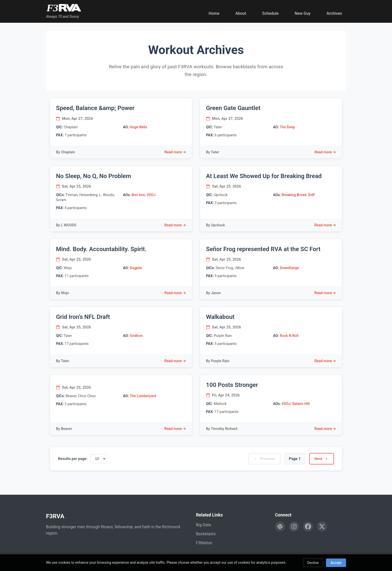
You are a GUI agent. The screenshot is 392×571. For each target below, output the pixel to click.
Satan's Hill (301, 404)
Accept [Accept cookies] (336, 563)
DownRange (289, 268)
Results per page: (73, 459)
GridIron (136, 336)
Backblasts (206, 534)
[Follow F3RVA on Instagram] (294, 526)
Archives (334, 13)
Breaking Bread (294, 195)
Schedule (270, 13)
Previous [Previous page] (264, 459)
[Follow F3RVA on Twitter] (322, 526)
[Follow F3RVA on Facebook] (308, 526)
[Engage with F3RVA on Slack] (280, 526)
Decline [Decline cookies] (313, 563)
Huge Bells (138, 127)
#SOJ (151, 195)
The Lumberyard (143, 396)
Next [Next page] (321, 459)
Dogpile (136, 268)
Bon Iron (138, 195)
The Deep (287, 127)
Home (214, 13)
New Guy (303, 13)
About (241, 13)
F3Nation (204, 543)
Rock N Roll (289, 336)
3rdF (311, 195)
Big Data (203, 525)
